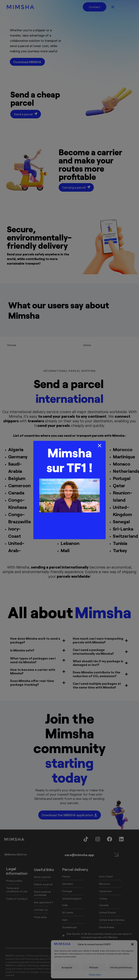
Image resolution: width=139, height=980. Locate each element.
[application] (69, 495)
